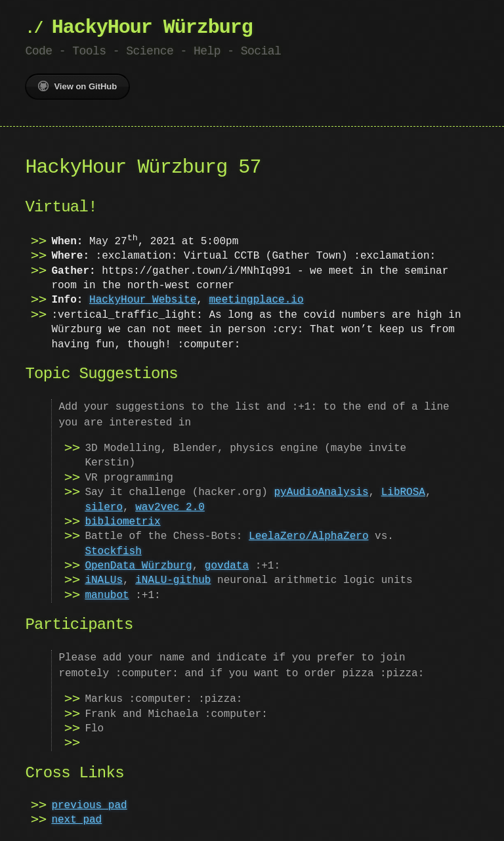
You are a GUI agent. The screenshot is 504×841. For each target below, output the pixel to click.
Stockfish (113, 551)
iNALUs (104, 580)
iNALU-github (173, 580)
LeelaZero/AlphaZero (308, 536)
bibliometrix (122, 522)
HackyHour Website (143, 300)
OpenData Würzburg (138, 566)
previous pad (89, 806)
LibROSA (403, 492)
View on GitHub (77, 86)
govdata (227, 566)
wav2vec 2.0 (170, 507)
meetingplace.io (256, 300)
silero (104, 507)
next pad (76, 820)
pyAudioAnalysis (321, 492)
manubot (107, 595)
